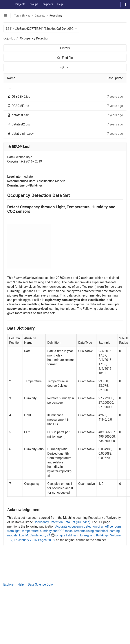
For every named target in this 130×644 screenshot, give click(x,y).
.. (10, 87)
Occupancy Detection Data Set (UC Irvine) (62, 522)
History (65, 48)
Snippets (48, 4)
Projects (20, 4)
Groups (34, 4)
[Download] (65, 67)
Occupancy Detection (35, 38)
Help (60, 4)
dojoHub (9, 38)
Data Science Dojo (40, 584)
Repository (56, 16)
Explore (8, 584)
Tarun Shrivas (22, 16)
